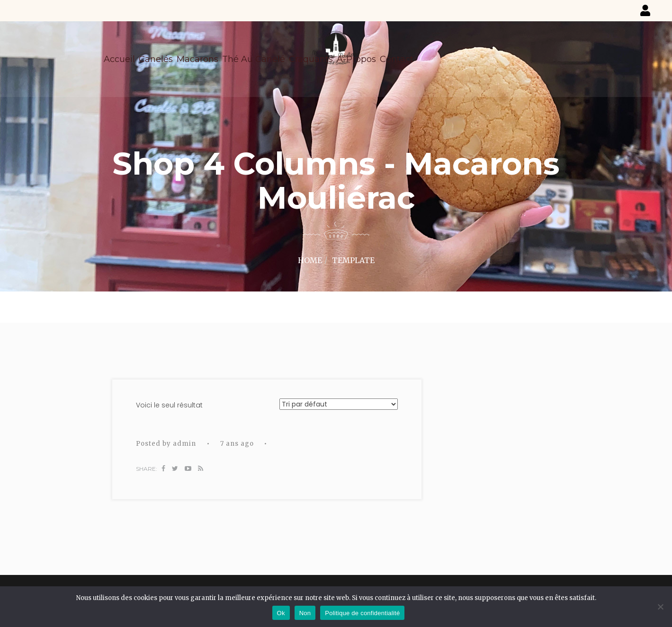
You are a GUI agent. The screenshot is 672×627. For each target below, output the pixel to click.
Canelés (156, 59)
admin (184, 444)
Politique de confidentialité (362, 613)
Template (353, 260)
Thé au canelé (254, 59)
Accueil (119, 59)
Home (310, 260)
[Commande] (339, 404)
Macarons (197, 59)
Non (305, 613)
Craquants (311, 59)
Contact (397, 59)
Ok (281, 613)
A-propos (356, 59)
